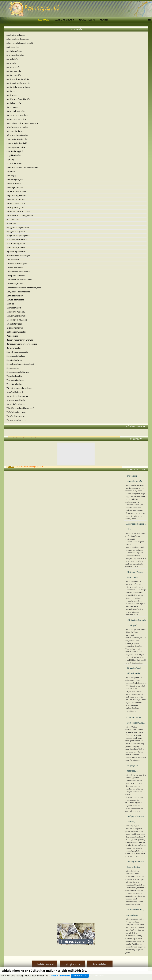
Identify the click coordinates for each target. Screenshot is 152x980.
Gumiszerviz (12, 223)
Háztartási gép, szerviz (16, 244)
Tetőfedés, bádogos (15, 380)
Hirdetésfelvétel (45, 964)
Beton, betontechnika (16, 119)
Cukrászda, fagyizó (15, 151)
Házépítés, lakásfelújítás (17, 240)
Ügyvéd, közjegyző (15, 392)
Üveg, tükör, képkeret (16, 404)
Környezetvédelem (15, 296)
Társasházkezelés (14, 376)
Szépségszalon (13, 368)
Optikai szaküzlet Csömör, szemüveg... (136, 720)
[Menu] (149, 20)
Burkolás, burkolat (15, 131)
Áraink (104, 20)
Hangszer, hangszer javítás (18, 236)
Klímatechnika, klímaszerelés (19, 280)
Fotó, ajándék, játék (15, 207)
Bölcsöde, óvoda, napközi (18, 127)
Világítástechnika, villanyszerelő (20, 408)
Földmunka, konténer (16, 199)
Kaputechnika (13, 260)
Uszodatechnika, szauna (17, 396)
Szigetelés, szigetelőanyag (18, 372)
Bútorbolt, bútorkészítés (17, 135)
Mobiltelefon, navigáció (17, 320)
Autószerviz (12, 91)
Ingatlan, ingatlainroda (16, 252)
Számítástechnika (14, 360)
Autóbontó (11, 63)
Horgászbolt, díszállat (16, 248)
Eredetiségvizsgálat (15, 179)
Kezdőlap (44, 20)
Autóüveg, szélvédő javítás (18, 99)
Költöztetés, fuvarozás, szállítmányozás (24, 288)
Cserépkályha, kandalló (17, 143)
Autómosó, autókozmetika (18, 83)
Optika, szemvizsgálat (16, 332)
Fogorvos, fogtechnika (16, 195)
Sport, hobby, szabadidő (17, 352)
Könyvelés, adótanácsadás (18, 292)
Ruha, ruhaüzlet (14, 348)
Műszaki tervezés (14, 324)
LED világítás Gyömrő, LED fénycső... (136, 623)
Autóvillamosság (14, 103)
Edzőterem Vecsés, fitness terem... (135, 575)
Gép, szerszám (13, 219)
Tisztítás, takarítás (14, 384)
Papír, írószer (12, 336)
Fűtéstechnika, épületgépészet (20, 215)
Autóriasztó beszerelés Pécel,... (136, 526)
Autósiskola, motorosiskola (18, 87)
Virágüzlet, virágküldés (16, 412)
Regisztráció (87, 20)
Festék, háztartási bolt (16, 191)
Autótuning (12, 95)
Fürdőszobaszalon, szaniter (19, 211)
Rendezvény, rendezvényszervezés (22, 344)
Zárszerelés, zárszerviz (16, 420)
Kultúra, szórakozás (15, 300)
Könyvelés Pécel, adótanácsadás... (134, 671)
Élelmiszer (11, 171)
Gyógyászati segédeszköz (18, 228)
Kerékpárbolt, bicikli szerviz (18, 272)
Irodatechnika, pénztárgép (18, 256)
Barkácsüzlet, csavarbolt (17, 115)
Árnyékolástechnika (15, 55)
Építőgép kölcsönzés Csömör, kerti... (135, 864)
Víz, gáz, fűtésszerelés (16, 416)
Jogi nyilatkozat (72, 964)
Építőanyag (12, 175)
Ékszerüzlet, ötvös (14, 163)
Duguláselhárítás (14, 155)
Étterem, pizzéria (14, 183)
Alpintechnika (13, 47)
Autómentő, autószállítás (18, 79)
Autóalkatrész (13, 59)
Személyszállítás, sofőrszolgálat (20, 364)
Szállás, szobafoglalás (16, 356)
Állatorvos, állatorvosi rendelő (20, 43)
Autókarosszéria (14, 71)
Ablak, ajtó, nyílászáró (16, 35)
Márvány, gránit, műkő (17, 316)
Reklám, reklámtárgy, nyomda (20, 340)
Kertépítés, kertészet (16, 276)
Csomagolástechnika (16, 147)
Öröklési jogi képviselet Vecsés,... (135, 478)
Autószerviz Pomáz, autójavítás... (135, 912)
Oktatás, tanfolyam (15, 328)
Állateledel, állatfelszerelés (18, 39)
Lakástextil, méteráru (16, 312)
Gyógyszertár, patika (16, 232)
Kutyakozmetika (14, 308)
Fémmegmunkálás (15, 187)
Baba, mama (12, 107)
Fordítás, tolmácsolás (16, 203)
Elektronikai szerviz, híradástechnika (22, 167)
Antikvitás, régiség (14, 51)
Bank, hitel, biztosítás (16, 111)
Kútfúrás (10, 304)
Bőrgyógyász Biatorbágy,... (132, 768)
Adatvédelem (100, 964)
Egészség (10, 159)
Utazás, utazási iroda (16, 400)
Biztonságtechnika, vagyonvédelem (22, 123)
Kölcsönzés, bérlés (15, 284)
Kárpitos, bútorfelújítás (17, 264)
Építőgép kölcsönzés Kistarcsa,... (135, 819)
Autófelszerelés (13, 67)
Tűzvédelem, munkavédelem (19, 388)
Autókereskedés (14, 75)
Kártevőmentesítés (15, 268)
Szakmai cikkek (64, 20)
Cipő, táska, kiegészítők (17, 139)
